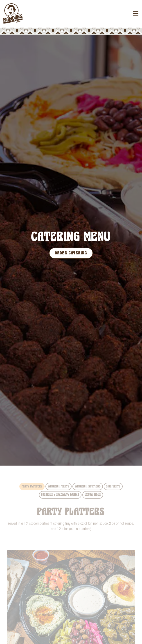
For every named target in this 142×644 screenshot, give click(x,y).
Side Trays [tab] (113, 474)
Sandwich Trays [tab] (59, 474)
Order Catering (71, 247)
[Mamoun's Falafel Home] (19, 13)
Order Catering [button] (71, 637)
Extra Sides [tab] (93, 483)
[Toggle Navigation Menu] (136, 14)
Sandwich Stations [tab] (88, 474)
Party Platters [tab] (32, 474)
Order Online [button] (71, 624)
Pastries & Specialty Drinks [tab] (60, 483)
